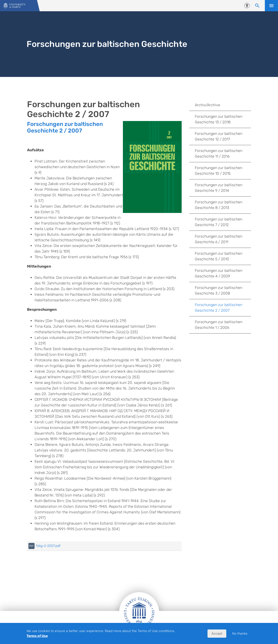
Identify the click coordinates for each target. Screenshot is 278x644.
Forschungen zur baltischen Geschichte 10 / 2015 (219, 171)
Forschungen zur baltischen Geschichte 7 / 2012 (219, 222)
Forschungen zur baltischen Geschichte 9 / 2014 (219, 188)
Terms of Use (37, 636)
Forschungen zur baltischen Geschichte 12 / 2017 (219, 136)
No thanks (240, 634)
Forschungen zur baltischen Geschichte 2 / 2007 (65, 127)
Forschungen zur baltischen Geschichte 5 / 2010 (219, 256)
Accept (217, 634)
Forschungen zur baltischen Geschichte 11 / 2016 (219, 153)
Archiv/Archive (208, 105)
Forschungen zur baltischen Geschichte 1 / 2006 (219, 325)
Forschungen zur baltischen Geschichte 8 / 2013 (219, 205)
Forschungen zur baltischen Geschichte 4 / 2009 (219, 273)
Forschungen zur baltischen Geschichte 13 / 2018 (219, 119)
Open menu (271, 6)
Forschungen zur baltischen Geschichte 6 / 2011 (219, 239)
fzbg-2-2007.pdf (48, 546)
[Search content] (257, 6)
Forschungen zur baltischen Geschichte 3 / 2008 (219, 290)
